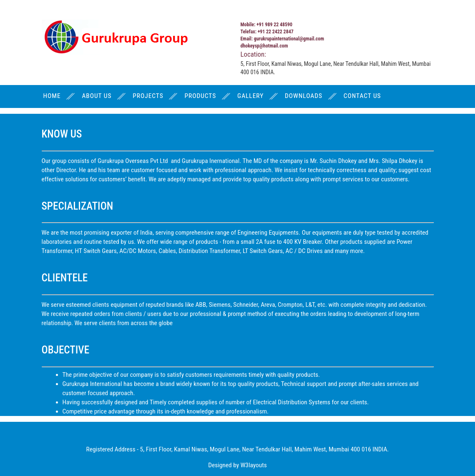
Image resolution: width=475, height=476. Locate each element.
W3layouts (254, 465)
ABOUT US (97, 96)
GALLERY (250, 96)
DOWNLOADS (304, 96)
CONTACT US (362, 96)
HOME (52, 96)
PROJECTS (148, 96)
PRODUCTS (200, 96)
